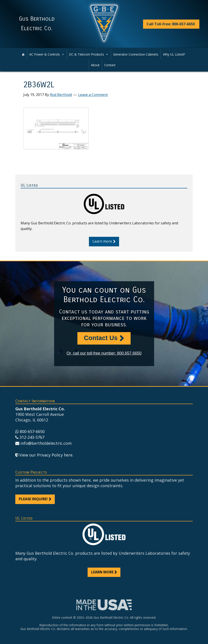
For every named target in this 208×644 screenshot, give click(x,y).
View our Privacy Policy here (46, 455)
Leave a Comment (93, 95)
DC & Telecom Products (89, 54)
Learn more (102, 241)
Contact (110, 65)
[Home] (23, 54)
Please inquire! (33, 499)
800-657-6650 (32, 431)
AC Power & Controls (47, 54)
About (95, 65)
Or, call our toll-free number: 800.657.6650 (104, 353)
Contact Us (101, 338)
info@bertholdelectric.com (46, 443)
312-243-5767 (32, 437)
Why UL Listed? (174, 54)
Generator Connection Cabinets (136, 54)
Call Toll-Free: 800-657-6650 (171, 24)
